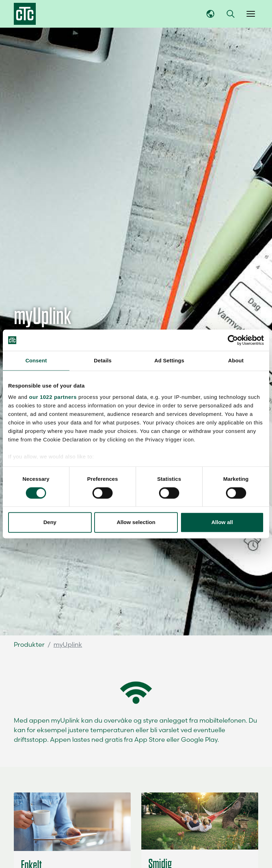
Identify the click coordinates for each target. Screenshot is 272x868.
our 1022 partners (53, 397)
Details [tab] (103, 360)
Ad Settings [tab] (169, 360)
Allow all (222, 522)
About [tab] (236, 360)
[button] (231, 14)
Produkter (29, 644)
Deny (50, 522)
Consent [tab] (36, 360)
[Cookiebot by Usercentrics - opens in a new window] (233, 340)
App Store (150, 739)
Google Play (199, 739)
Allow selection (136, 522)
